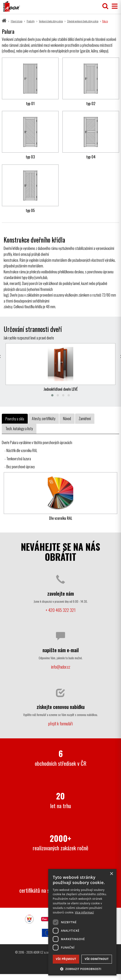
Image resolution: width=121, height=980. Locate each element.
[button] (82, 969)
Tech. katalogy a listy (19, 429)
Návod (67, 419)
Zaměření (85, 419)
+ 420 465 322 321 (60, 610)
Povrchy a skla (15, 419)
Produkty (31, 21)
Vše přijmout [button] (66, 959)
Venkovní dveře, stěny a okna (51, 21)
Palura (105, 21)
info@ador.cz (61, 667)
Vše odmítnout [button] (97, 959)
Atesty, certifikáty (44, 419)
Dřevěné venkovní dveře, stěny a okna (83, 21)
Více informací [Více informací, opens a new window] (84, 912)
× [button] (111, 874)
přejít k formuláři (60, 723)
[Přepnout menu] (113, 6)
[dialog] (82, 922)
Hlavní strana (16, 21)
